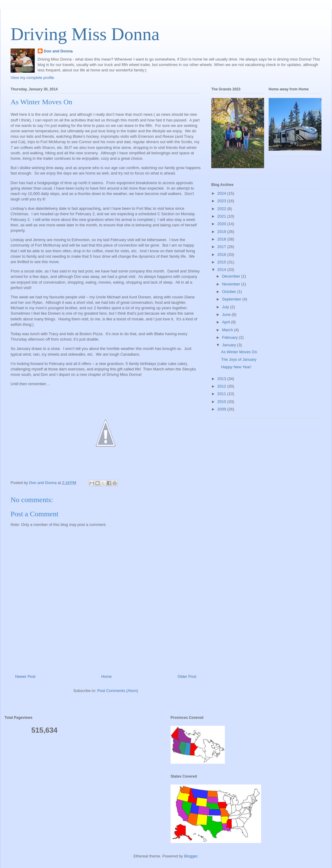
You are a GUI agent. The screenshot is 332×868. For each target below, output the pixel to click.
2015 (222, 262)
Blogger (191, 856)
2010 (222, 402)
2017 (222, 247)
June (227, 314)
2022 (222, 209)
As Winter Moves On (239, 352)
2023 (222, 201)
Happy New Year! (236, 367)
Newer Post (25, 676)
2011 (222, 394)
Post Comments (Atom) (118, 691)
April (227, 322)
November (232, 284)
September (232, 299)
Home (107, 676)
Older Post (187, 676)
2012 (222, 386)
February (231, 337)
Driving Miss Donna (85, 34)
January (230, 345)
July (226, 307)
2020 (222, 224)
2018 (222, 239)
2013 (222, 379)
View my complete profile (32, 78)
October (230, 292)
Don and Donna (58, 51)
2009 (222, 409)
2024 (222, 193)
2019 (222, 232)
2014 (222, 270)
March (228, 330)
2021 (222, 216)
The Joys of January (239, 359)
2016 (222, 255)
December (232, 276)
